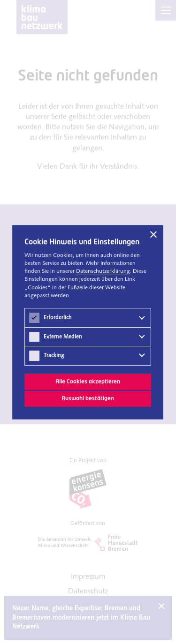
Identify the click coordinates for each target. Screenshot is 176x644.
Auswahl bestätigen (88, 399)
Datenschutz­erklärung (103, 271)
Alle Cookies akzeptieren (88, 381)
